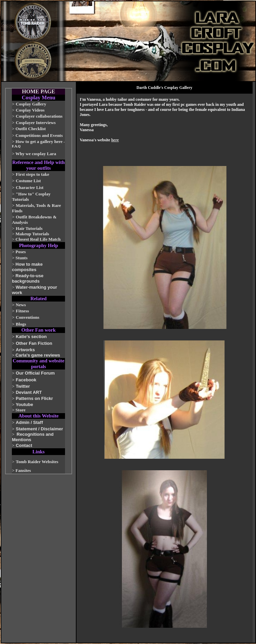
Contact (24, 445)
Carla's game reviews (38, 355)
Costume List (28, 181)
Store (20, 410)
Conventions (28, 317)
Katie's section (31, 337)
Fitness (23, 311)
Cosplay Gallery (31, 104)
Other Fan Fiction (34, 343)
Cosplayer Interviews (36, 123)
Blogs (21, 324)
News (21, 305)
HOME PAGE (39, 91)
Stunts (22, 258)
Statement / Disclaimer (39, 429)
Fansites (23, 470)
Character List (30, 187)
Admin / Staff (29, 422)
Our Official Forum (35, 373)
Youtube (25, 404)
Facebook (26, 380)
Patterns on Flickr (35, 398)
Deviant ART (29, 392)
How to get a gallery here (39, 141)
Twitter (23, 386)
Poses (21, 252)
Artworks (25, 350)
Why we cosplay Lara (36, 154)
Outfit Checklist (31, 129)
